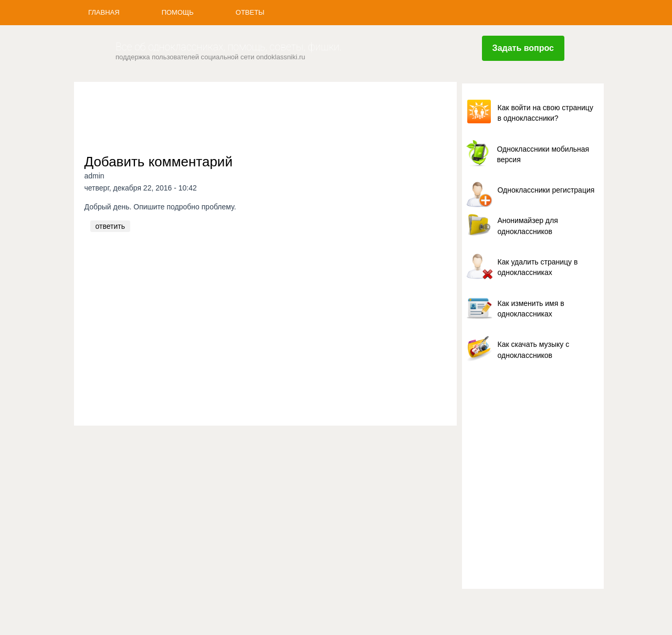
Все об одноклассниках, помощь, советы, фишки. (229, 47)
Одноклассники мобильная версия (543, 154)
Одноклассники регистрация (546, 190)
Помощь (178, 12)
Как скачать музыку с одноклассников (534, 350)
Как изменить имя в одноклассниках (531, 309)
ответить (110, 226)
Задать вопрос (523, 48)
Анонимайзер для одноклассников (528, 226)
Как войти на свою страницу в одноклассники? (545, 113)
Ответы (250, 12)
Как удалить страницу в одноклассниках (538, 267)
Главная (104, 12)
